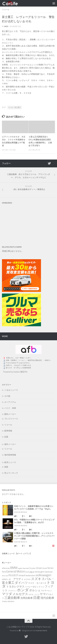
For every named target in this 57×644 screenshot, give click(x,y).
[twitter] (49, 163)
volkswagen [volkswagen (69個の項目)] (44, 575)
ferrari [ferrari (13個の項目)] (50, 568)
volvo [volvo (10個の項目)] (4, 579)
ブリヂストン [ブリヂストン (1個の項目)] (12, 591)
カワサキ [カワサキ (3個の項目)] (27, 579)
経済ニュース (10, 462)
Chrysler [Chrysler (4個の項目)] (32, 568)
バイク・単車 (10, 408)
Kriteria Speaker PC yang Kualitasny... (18, 363)
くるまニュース (11, 390)
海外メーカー (10, 444)
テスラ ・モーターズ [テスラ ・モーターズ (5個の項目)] (37, 583)
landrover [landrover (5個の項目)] (49, 572)
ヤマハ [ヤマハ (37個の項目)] (44, 594)
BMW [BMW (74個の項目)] (14, 568)
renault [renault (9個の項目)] (22, 575)
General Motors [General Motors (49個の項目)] (16, 572)
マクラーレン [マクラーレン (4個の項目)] (46, 591)
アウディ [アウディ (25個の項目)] (18, 579)
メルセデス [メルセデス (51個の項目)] (20, 594)
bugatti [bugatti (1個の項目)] (20, 568)
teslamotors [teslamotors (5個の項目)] (31, 576)
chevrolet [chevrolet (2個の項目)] (26, 568)
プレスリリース (11, 419)
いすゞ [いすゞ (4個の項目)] (10, 579)
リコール (6, 10)
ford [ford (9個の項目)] (4, 572)
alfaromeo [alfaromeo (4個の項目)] (6, 568)
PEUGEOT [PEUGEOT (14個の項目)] (13, 575)
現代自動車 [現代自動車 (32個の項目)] (47, 598)
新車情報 (8, 431)
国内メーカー (10, 414)
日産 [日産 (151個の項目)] (37, 598)
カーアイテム (10, 402)
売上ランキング (11, 473)
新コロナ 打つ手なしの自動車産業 (18, 368)
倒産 (6, 467)
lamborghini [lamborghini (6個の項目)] (40, 572)
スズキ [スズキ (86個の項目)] (36, 579)
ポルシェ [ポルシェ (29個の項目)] (35, 590)
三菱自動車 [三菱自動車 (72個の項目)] (12, 598)
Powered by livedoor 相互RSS (15, 372)
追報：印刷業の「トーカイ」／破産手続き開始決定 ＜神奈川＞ (29, 360)
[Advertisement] (21, 222)
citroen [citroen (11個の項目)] (39, 568)
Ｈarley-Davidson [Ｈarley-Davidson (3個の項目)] (8, 601)
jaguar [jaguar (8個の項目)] (32, 572)
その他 (7, 396)
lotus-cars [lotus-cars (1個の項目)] (5, 576)
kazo (6, 26)
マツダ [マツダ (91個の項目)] (7, 594)
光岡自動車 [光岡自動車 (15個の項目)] (27, 598)
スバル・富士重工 (15, 107)
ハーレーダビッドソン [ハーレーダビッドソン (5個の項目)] (35, 587)
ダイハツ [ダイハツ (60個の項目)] (21, 583)
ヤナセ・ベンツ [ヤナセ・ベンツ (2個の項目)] (34, 594)
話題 (6, 437)
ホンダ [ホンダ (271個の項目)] (23, 590)
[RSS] (53, 163)
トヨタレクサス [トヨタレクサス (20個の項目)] (15, 587)
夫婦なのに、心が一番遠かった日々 (18, 358)
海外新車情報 (10, 455)
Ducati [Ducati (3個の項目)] (45, 568)
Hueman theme (41, 631)
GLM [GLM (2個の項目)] (28, 572)
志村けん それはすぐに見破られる (18, 365)
